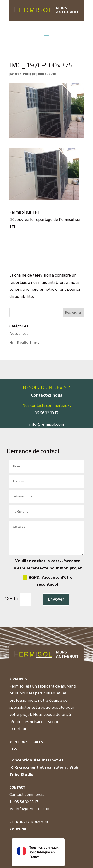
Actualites (19, 334)
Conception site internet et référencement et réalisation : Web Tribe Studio (44, 768)
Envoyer (56, 599)
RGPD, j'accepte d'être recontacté (48, 581)
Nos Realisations (24, 343)
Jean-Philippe (25, 74)
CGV (14, 749)
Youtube (18, 829)
